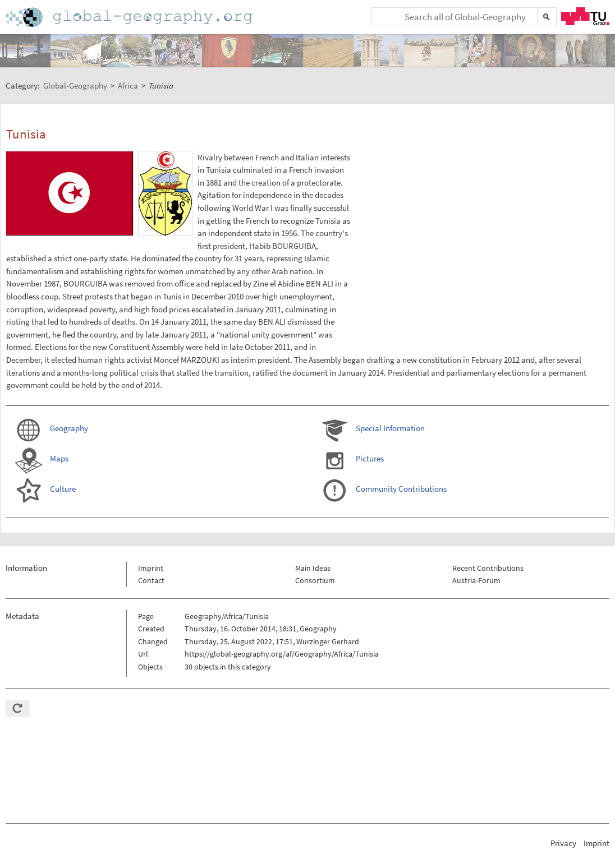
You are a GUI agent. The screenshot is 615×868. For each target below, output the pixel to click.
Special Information (390, 428)
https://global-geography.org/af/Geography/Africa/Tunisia (282, 654)
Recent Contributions (488, 568)
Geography (69, 428)
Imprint (151, 568)
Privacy (563, 843)
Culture (63, 489)
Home (130, 17)
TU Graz (585, 16)
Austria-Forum (476, 580)
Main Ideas (313, 568)
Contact (151, 580)
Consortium (315, 580)
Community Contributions (401, 489)
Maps (59, 458)
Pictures (370, 458)
